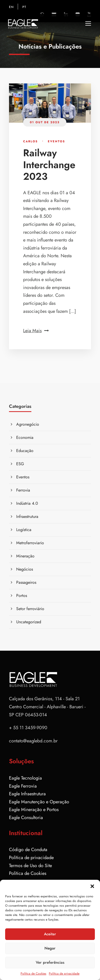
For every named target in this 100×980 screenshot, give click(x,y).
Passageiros (26, 582)
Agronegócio (28, 424)
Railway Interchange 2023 (49, 165)
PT (24, 7)
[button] (92, 886)
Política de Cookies (33, 974)
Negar (50, 948)
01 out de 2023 (45, 122)
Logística (24, 530)
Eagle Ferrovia (23, 786)
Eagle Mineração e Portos (34, 810)
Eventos (56, 141)
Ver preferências (50, 962)
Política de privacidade (64, 974)
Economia (25, 437)
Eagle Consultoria (26, 818)
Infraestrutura (27, 516)
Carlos (30, 141)
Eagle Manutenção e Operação (39, 802)
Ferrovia (23, 490)
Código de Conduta (28, 850)
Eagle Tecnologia (25, 778)
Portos (22, 596)
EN (11, 7)
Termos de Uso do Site (30, 866)
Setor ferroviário (30, 609)
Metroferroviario (30, 543)
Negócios (25, 569)
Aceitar (50, 934)
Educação (25, 451)
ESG (20, 464)
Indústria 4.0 (27, 503)
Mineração (25, 556)
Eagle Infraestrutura (27, 794)
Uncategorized (29, 622)
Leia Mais (36, 331)
